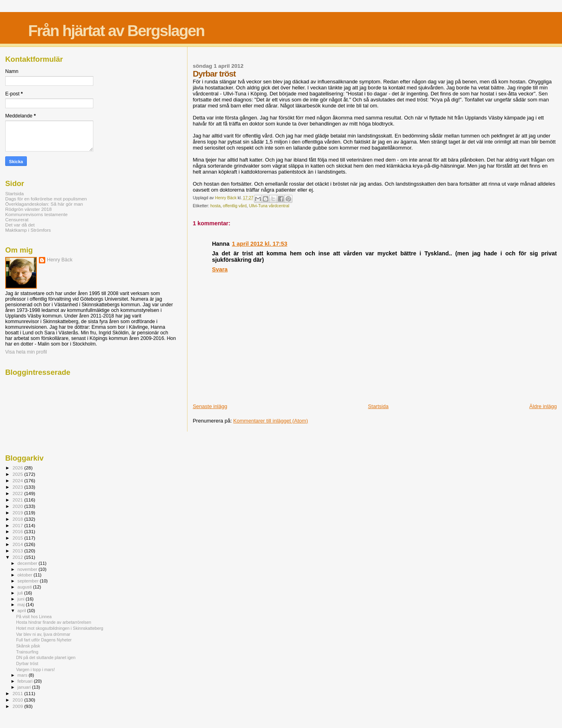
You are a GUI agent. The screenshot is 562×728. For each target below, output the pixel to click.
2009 (18, 706)
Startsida (378, 406)
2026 (18, 468)
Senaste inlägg (210, 406)
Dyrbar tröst (27, 663)
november (28, 569)
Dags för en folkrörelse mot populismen (46, 199)
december (28, 563)
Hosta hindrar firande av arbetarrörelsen (54, 622)
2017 (18, 525)
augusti (25, 587)
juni (22, 599)
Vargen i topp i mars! (35, 669)
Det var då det (20, 225)
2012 (18, 557)
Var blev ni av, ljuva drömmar (43, 634)
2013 (18, 551)
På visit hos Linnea (34, 617)
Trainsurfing (27, 652)
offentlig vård (235, 206)
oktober (26, 575)
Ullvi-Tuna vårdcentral (269, 206)
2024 (18, 480)
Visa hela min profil (26, 352)
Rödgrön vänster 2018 (28, 209)
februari (26, 681)
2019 (18, 513)
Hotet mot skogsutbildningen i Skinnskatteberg (60, 628)
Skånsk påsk (28, 646)
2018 (18, 519)
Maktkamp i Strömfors (28, 230)
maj (22, 605)
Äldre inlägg (543, 406)
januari (25, 687)
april (22, 611)
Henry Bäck (60, 260)
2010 (18, 700)
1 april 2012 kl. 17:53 (260, 244)
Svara (220, 269)
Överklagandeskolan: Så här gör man (44, 204)
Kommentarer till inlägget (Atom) (270, 421)
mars (23, 675)
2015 (18, 538)
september (29, 581)
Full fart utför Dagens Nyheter (44, 640)
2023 (18, 487)
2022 (18, 493)
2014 (18, 544)
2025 (18, 474)
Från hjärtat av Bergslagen (116, 31)
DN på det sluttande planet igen (46, 657)
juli (21, 593)
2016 (18, 531)
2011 (18, 693)
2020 (18, 506)
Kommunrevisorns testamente (36, 214)
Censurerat (17, 219)
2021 (18, 500)
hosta (215, 206)
